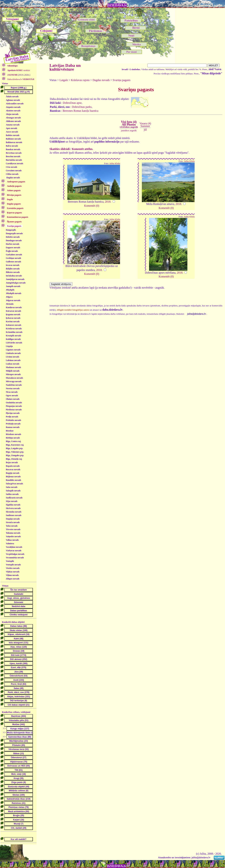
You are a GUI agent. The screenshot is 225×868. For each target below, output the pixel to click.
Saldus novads (12, 494)
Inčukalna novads (14, 276)
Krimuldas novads (14, 332)
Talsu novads (12, 526)
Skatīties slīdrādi (60, 149)
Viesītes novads (13, 568)
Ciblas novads (12, 174)
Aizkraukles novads (15, 104)
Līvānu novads (12, 357)
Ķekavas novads (13, 318)
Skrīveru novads (13, 508)
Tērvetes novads (13, 529)
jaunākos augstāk (129, 130)
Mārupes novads (13, 374)
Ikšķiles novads (13, 269)
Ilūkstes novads (13, 272)
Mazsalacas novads (14, 378)
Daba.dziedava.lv (21, 79)
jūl (145, 130)
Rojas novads (12, 462)
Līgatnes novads (13, 350)
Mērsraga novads (14, 381)
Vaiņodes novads (13, 536)
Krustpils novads (13, 336)
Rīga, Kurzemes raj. (15, 445)
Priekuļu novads (13, 424)
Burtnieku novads (14, 160)
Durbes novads (12, 244)
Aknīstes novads (13, 111)
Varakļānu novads (14, 547)
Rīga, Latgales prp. (14, 448)
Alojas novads (12, 114)
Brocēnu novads (13, 156)
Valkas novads (12, 540)
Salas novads (12, 487)
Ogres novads (12, 396)
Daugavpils (11, 230)
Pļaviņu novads (13, 413)
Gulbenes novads (13, 262)
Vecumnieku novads (15, 558)
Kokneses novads (14, 325)
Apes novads (11, 128)
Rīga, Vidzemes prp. (15, 452)
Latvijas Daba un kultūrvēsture (65, 67)
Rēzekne (10, 431)
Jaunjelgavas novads (15, 279)
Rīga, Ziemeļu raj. (14, 459)
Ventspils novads (13, 565)
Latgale (64, 80)
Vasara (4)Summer (145, 125)
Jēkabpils (10, 290)
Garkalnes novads (14, 255)
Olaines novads (13, 399)
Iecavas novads (13, 265)
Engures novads (13, 248)
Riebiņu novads (13, 438)
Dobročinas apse (72, 103)
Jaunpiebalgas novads (16, 283)
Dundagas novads (14, 240)
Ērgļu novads (12, 251)
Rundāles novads (13, 480)
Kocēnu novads (13, 322)
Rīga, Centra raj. (13, 441)
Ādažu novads (12, 97)
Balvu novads (12, 146)
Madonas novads (13, 367)
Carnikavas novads (14, 163)
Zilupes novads (13, 579)
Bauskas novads (13, 149)
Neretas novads (13, 388)
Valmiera (10, 543)
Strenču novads (13, 522)
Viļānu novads (12, 575)
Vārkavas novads (14, 551)
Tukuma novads (13, 533)
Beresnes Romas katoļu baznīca (80, 111)
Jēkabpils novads (14, 293)
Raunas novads (13, 427)
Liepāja (9, 346)
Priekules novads (13, 420)
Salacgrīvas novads (14, 484)
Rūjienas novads (13, 477)
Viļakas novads (13, 572)
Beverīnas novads (14, 153)
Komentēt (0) (92, 206)
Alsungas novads (13, 118)
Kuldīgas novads (13, 339)
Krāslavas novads (14, 329)
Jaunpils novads (13, 286)
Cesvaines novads (14, 171)
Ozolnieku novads (14, 403)
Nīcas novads (12, 392)
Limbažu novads (13, 353)
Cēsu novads (11, 167)
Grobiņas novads (13, 258)
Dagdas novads (13, 178)
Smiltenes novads (14, 515)
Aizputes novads (13, 107)
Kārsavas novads (13, 311)
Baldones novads (13, 139)
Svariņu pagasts (122, 80)
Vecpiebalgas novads (15, 554)
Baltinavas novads (14, 142)
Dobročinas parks (82, 107)
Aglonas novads (13, 100)
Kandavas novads (14, 307)
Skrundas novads (14, 512)
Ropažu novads (13, 466)
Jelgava (9, 297)
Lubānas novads (13, 360)
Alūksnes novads (13, 121)
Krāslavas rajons (80, 80)
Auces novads (12, 132)
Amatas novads (13, 125)
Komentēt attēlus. (83, 149)
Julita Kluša (115, 163)
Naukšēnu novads (14, 385)
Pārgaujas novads (14, 406)
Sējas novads (12, 501)
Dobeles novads (13, 237)
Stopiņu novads (13, 519)
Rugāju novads (13, 473)
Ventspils (10, 561)
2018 (108, 202)
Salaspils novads (13, 491)
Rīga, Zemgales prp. (15, 455)
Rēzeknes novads (13, 434)
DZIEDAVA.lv (117, 5)
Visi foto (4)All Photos (129, 124)
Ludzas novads (12, 364)
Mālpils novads (13, 371)
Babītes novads (13, 135)
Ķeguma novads (13, 314)
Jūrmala (10, 304)
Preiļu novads (12, 417)
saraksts (18, 70)
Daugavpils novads (14, 233)
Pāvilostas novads (14, 410)
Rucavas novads (13, 469)
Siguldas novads (13, 505)
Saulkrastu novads (14, 498)
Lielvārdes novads (14, 343)
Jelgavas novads (13, 300)
